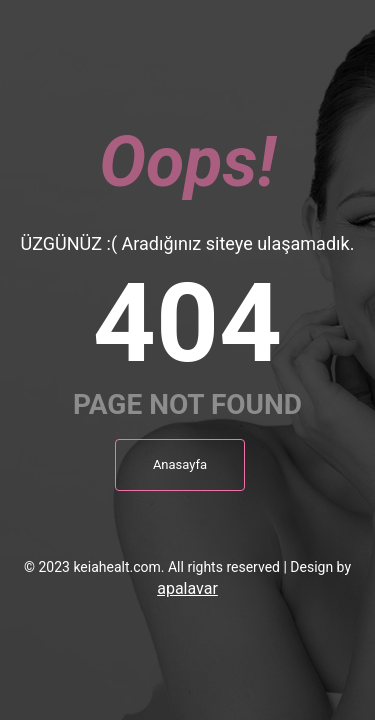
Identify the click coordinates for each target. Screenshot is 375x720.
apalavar (187, 588)
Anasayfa (180, 464)
